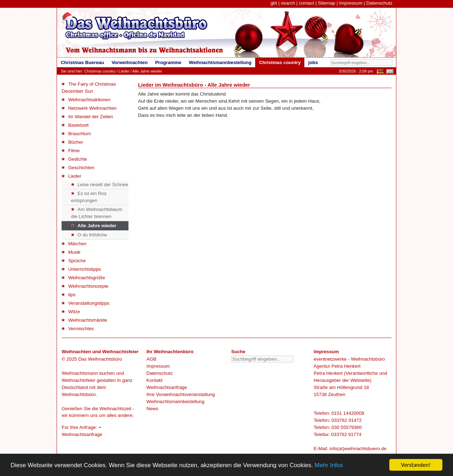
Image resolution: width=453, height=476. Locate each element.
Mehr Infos (329, 465)
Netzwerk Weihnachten (89, 108)
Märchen (74, 244)
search (288, 3)
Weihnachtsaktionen (86, 100)
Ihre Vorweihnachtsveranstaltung (181, 394)
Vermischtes (78, 329)
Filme (71, 151)
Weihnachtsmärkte (84, 320)
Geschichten (78, 168)
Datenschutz (379, 3)
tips (68, 295)
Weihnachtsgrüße (83, 278)
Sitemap (326, 3)
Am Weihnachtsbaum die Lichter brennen (97, 213)
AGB (151, 359)
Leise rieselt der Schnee (100, 185)
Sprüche (74, 261)
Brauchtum (76, 134)
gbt (274, 3)
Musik (71, 252)
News (152, 409)
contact (306, 3)
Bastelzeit (75, 125)
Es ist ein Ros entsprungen (89, 197)
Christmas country (100, 71)
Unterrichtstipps (81, 269)
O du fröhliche (89, 235)
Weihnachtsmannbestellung (176, 402)
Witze (71, 312)
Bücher (72, 142)
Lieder (124, 71)
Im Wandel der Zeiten (87, 117)
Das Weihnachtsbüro (100, 359)
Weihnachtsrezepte (85, 286)
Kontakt (154, 380)
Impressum (351, 3)
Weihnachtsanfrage (167, 387)
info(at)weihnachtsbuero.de (358, 449)
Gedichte (74, 159)
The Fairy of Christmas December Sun (89, 88)
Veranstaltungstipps (85, 303)
